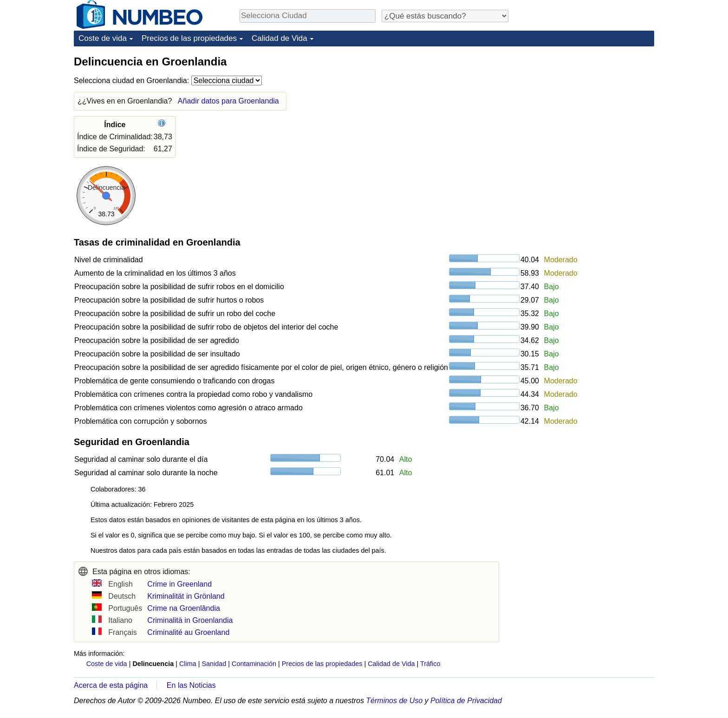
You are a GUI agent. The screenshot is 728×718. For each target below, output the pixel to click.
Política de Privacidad (466, 701)
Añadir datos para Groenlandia (228, 101)
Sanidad (214, 664)
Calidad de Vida (279, 38)
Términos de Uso (394, 701)
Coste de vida (103, 38)
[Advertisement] (585, 112)
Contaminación (254, 664)
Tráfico (430, 664)
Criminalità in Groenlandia (190, 620)
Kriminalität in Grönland (186, 596)
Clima (188, 664)
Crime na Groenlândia (184, 608)
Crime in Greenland (179, 584)
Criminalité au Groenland (188, 632)
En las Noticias (191, 685)
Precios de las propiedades (189, 38)
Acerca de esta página (111, 685)
